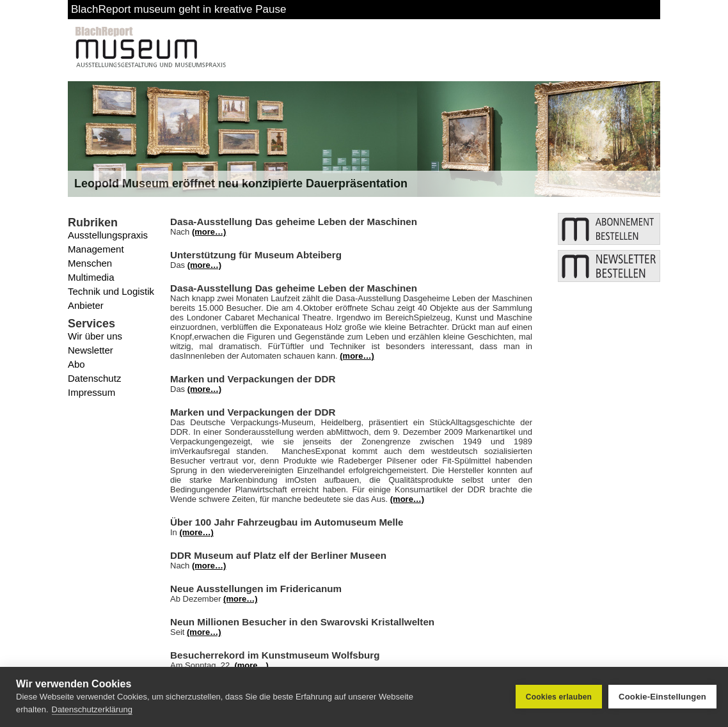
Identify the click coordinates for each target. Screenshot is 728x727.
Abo (76, 364)
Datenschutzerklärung (92, 709)
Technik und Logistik (111, 291)
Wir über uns (95, 336)
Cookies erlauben (559, 697)
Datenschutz (94, 378)
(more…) (209, 232)
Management (96, 249)
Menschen (90, 263)
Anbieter (86, 305)
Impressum (91, 392)
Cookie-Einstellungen (662, 697)
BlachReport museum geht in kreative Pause (178, 9)
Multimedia (91, 277)
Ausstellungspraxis (108, 235)
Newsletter (91, 350)
